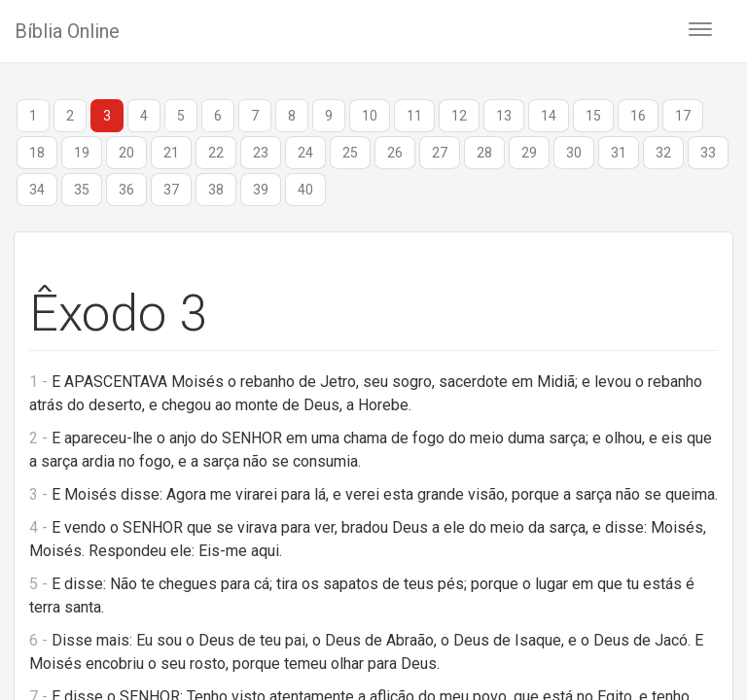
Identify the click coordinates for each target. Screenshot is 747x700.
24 (305, 153)
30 (574, 153)
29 (529, 153)
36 (126, 190)
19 (82, 153)
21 (171, 153)
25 (350, 153)
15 (593, 116)
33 (708, 153)
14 (549, 116)
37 (171, 190)
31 (619, 153)
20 (126, 153)
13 (504, 116)
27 (440, 153)
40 (305, 190)
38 (216, 190)
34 (37, 190)
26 (395, 153)
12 (459, 116)
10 (370, 116)
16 (638, 116)
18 (37, 153)
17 (683, 116)
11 (414, 116)
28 (484, 153)
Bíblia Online (67, 31)
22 (216, 153)
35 (82, 190)
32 (663, 153)
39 (261, 190)
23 (261, 153)
